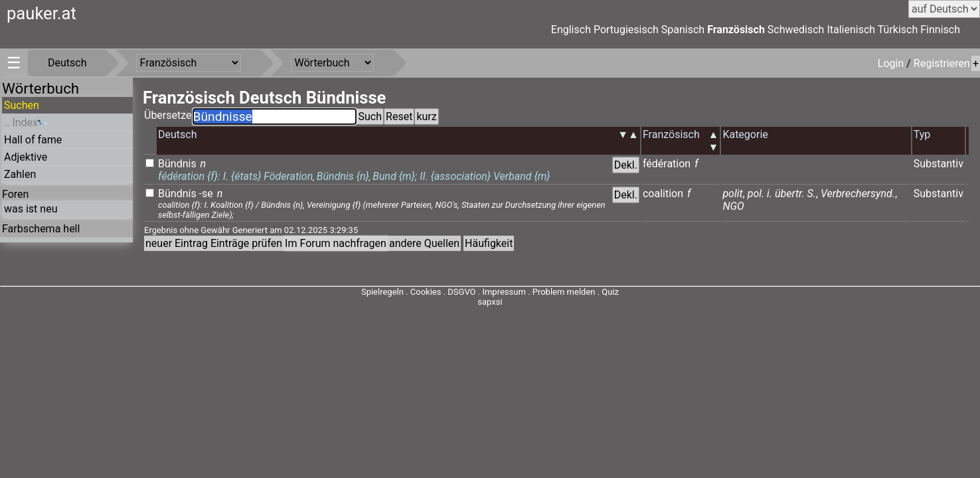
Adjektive (26, 157)
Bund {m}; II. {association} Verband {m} (461, 176)
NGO (733, 206)
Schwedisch (796, 30)
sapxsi (490, 302)
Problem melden (565, 292)
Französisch (736, 30)
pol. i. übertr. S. (782, 194)
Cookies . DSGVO (443, 292)
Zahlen (20, 174)
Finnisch (940, 30)
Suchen (22, 105)
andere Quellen (424, 243)
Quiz (610, 292)
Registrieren (942, 63)
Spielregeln (382, 292)
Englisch (571, 30)
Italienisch (851, 30)
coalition (663, 194)
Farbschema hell (41, 229)
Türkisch (898, 30)
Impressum (504, 292)
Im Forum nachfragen (336, 243)
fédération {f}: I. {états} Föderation (235, 176)
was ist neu (31, 209)
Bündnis (177, 164)
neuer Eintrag (177, 243)
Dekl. (626, 165)
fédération (667, 164)
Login (892, 63)
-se (206, 194)
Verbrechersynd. (858, 194)
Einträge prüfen (246, 243)
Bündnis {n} (343, 176)
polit (732, 194)
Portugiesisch (626, 30)
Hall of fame (33, 140)
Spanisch (683, 30)
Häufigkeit (489, 243)
